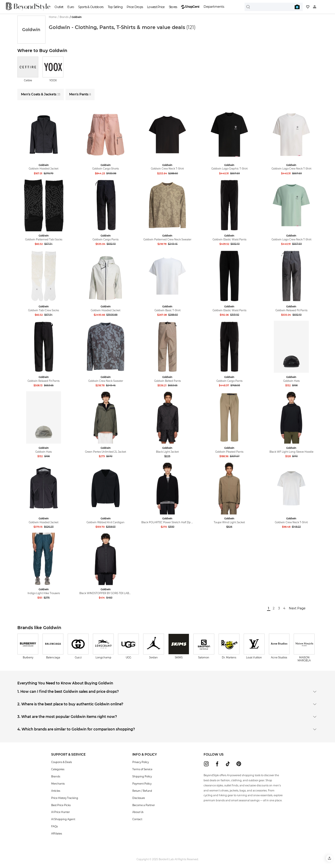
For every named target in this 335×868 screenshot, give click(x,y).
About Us (138, 812)
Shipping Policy (142, 777)
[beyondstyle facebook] (217, 764)
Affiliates (57, 834)
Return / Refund (142, 791)
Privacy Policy (141, 762)
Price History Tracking (65, 798)
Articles (56, 791)
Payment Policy (142, 784)
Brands (56, 777)
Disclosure (139, 798)
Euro (71, 7)
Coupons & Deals (62, 762)
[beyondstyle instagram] (206, 764)
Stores (173, 7)
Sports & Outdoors (91, 7)
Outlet (59, 7)
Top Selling (115, 7)
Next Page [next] (297, 608)
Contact (137, 819)
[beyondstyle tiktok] (228, 764)
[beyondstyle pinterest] (239, 764)
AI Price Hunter (60, 812)
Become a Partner (144, 805)
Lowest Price (156, 7)
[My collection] (308, 7)
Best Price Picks (61, 805)
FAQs (54, 826)
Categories (58, 769)
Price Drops (135, 7)
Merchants (58, 784)
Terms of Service (142, 769)
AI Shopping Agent (63, 819)
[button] (329, 858)
